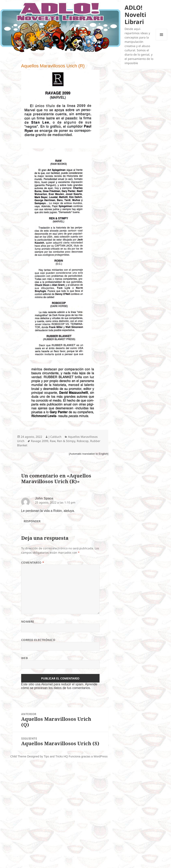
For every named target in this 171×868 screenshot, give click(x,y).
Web (25, 658)
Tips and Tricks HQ (56, 756)
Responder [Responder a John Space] (32, 521)
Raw (53, 441)
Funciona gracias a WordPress (88, 756)
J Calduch (55, 437)
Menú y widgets (162, 40)
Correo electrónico (38, 640)
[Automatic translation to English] (89, 454)
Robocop (83, 441)
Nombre (28, 622)
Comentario (33, 562)
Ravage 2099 (40, 441)
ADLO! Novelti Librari (135, 15)
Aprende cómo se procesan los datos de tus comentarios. (59, 686)
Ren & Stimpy (66, 441)
